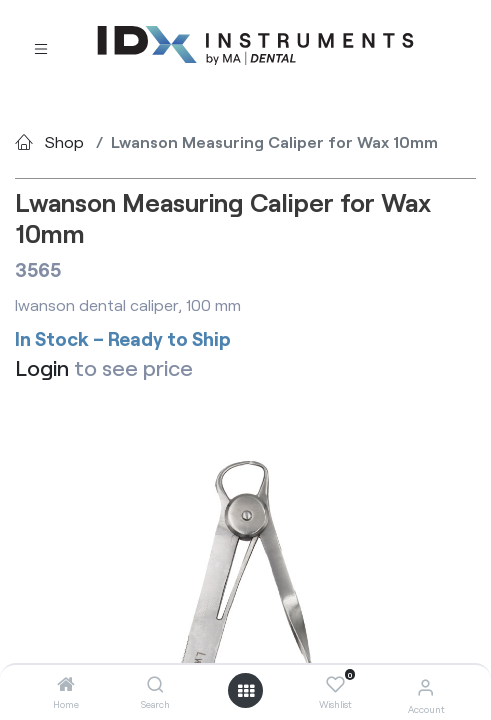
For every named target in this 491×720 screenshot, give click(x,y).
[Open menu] (246, 691)
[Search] (155, 684)
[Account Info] (425, 686)
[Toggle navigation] (41, 46)
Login (42, 367)
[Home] (66, 684)
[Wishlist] (335, 685)
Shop (64, 141)
